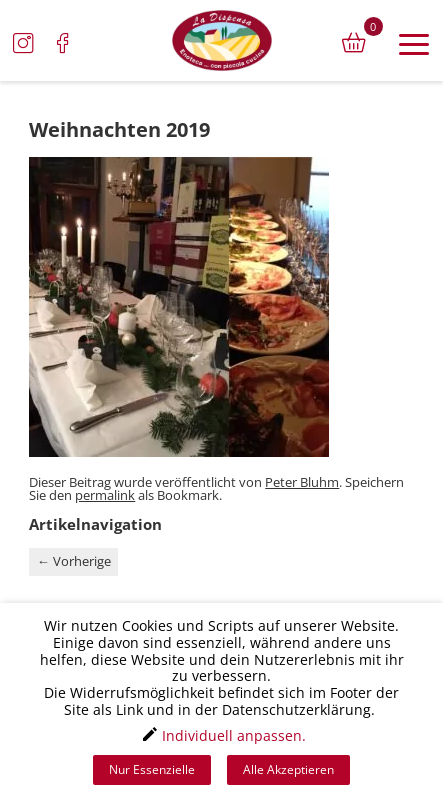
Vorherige (74, 561)
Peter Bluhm (302, 482)
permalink (105, 495)
